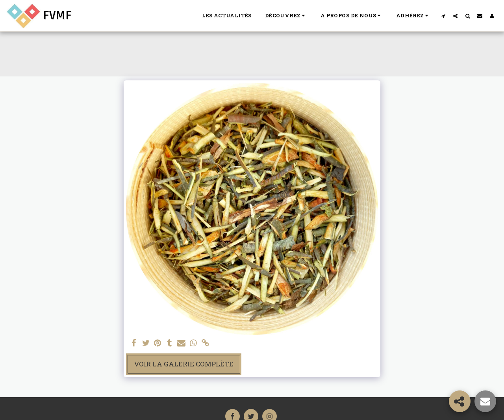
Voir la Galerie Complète (184, 364)
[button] (286, 16)
